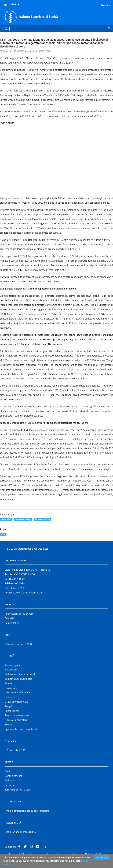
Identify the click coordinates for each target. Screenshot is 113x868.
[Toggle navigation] (6, 29)
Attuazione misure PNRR (18, 651)
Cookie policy (12, 630)
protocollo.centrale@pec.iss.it (26, 600)
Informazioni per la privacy (19, 621)
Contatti (9, 626)
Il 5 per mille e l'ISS (15, 757)
